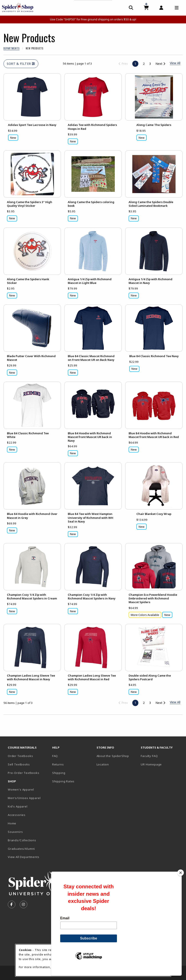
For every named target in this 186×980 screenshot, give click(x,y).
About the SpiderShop (113, 756)
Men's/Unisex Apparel (24, 798)
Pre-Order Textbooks (24, 773)
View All (175, 702)
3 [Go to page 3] (150, 64)
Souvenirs (15, 832)
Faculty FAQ (149, 756)
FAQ (55, 756)
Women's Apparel (21, 790)
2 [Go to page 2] (144, 64)
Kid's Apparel (18, 806)
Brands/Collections (22, 840)
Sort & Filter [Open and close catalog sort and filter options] (21, 64)
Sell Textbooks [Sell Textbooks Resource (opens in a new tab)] (19, 764)
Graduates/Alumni (21, 849)
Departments (11, 48)
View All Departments (24, 857)
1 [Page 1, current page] (135, 64)
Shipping (59, 773)
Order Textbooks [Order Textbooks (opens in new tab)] (20, 756)
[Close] (181, 880)
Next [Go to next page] (160, 64)
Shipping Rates (63, 781)
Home (12, 823)
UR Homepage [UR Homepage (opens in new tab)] (151, 764)
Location (103, 764)
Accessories (17, 815)
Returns (58, 764)
